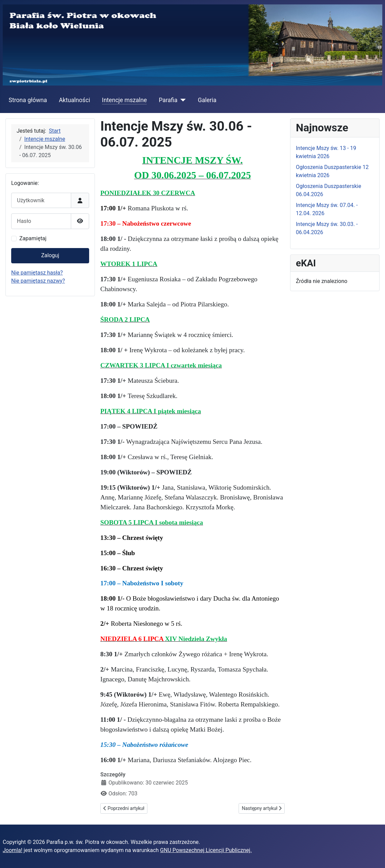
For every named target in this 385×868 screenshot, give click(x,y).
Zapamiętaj (33, 238)
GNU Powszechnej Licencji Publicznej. (206, 850)
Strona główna (28, 100)
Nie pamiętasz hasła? (37, 273)
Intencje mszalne (125, 100)
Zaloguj (50, 255)
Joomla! (13, 850)
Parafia (168, 100)
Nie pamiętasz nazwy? (38, 281)
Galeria (207, 100)
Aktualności (75, 100)
